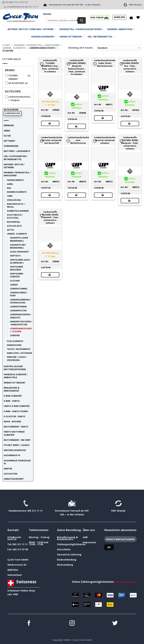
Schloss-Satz (14, 226)
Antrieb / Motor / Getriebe (14, 166)
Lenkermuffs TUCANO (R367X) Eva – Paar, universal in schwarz (130, 66)
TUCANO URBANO (13, 77)
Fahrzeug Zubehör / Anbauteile (16, 376)
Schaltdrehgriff (19, 252)
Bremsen (9, 125)
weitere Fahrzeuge (15, 450)
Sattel (11, 230)
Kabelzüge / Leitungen (19, 353)
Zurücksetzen (13, 113)
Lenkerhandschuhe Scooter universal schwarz (105, 140)
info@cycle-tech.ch (15, 538)
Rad (9, 188)
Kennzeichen (14, 345)
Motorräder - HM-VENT (17, 440)
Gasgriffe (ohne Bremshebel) (19, 239)
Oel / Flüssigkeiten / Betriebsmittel (16, 158)
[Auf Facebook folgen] (29, 623)
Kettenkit (10, 141)
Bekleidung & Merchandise (12, 389)
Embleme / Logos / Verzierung (17, 358)
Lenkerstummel (19, 289)
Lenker (14, 285)
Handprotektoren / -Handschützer (21, 323)
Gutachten (11, 474)
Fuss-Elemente (15, 341)
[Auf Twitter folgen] (115, 623)
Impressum (89, 542)
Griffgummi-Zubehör (17, 275)
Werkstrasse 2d (17, 565)
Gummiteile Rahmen (18, 211)
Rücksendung (65, 565)
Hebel (7, 131)
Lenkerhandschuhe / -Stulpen (19, 98)
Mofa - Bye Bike (12, 421)
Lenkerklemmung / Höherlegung (20, 301)
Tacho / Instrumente (19, 349)
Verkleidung (14, 200)
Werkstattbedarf (72, 37)
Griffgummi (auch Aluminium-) (20, 261)
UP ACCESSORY (16, 83)
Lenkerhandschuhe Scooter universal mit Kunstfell (52, 140)
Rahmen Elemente (17, 192)
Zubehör (15, 335)
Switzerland (14, 575)
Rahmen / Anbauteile (121, 29)
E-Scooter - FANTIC (15, 416)
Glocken (15, 281)
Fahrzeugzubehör (44, 37)
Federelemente (15, 180)
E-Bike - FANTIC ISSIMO (16, 411)
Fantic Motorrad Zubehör (14, 433)
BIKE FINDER (99, 17)
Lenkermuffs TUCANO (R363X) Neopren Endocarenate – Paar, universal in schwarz (77, 67)
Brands (47, 14)
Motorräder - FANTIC (16, 427)
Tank (10, 196)
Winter (8, 469)
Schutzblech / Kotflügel (15, 216)
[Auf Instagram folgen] (72, 623)
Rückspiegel (14, 222)
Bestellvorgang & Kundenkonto (67, 538)
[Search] (82, 20)
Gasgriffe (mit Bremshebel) (18, 246)
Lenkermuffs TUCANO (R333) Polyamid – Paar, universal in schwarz (50, 217)
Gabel (10, 184)
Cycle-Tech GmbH (18, 560)
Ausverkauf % (12, 455)
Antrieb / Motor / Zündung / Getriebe (32, 29)
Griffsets (15, 256)
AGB (85, 537)
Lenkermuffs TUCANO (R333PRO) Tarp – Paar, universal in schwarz (50, 66)
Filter (7, 136)
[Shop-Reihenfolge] (119, 48)
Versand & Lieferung (69, 554)
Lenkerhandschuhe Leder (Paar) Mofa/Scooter (105, 63)
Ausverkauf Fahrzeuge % (17, 462)
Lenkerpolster (18, 310)
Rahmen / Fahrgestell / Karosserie (37, 45)
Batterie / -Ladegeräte (17, 151)
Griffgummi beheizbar (17, 268)
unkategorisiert (14, 479)
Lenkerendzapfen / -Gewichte (21, 316)
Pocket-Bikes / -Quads (17, 445)
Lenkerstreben (18, 307)
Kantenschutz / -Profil (16, 205)
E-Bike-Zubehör (13, 396)
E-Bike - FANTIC (12, 401)
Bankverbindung (67, 560)
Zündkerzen (11, 146)
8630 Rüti (13, 570)
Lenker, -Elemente (14, 48)
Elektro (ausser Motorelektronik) (15, 368)
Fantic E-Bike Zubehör (17, 406)
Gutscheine (64, 549)
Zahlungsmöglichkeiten (71, 544)
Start (6, 45)
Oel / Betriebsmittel (101, 37)
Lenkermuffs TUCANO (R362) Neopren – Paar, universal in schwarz (130, 143)
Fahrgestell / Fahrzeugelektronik (82, 29)
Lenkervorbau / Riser (19, 294)
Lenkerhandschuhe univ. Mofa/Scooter (78, 140)
